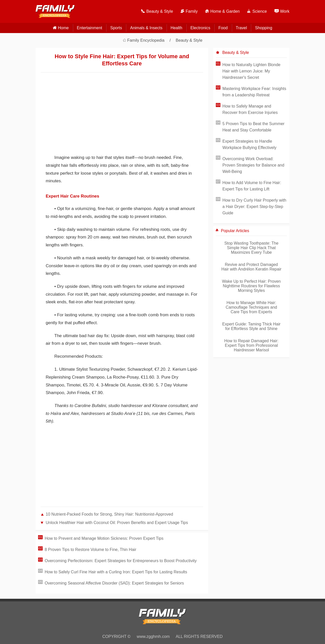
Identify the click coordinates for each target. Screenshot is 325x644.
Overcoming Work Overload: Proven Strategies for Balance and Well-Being (253, 165)
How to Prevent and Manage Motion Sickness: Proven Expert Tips (104, 538)
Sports (116, 28)
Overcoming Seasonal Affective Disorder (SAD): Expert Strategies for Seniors (114, 583)
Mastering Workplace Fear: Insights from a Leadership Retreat (254, 92)
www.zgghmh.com (153, 636)
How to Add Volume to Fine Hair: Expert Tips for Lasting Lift (252, 186)
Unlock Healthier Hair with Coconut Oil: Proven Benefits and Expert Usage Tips (117, 523)
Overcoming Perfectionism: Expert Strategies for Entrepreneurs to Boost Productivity (121, 561)
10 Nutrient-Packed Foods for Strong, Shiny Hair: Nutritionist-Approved (109, 514)
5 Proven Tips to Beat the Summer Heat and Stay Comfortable (254, 127)
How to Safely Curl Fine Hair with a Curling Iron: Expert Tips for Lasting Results (116, 572)
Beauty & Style (189, 40)
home (63, 28)
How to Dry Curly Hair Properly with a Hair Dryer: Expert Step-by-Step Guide (254, 207)
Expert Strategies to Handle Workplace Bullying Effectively (249, 144)
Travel (241, 28)
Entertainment (90, 28)
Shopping (264, 28)
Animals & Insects (146, 28)
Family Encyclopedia (146, 40)
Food (223, 28)
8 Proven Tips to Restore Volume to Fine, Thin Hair (91, 550)
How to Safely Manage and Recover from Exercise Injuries (250, 109)
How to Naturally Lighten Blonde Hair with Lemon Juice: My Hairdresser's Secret (251, 71)
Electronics (200, 28)
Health (176, 28)
